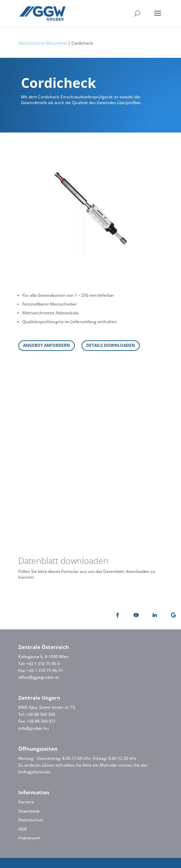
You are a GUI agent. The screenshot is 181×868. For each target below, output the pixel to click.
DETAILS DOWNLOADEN (111, 345)
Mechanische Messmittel (43, 43)
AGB (22, 829)
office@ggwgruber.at (39, 677)
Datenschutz (31, 820)
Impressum (29, 838)
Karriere (26, 802)
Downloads (29, 811)
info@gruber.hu (34, 728)
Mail (104, 765)
